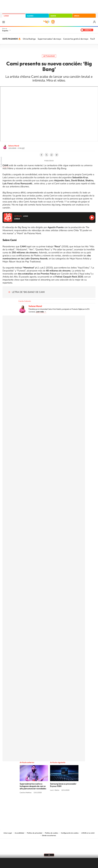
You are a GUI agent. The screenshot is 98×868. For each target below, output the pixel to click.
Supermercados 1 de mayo (49, 39)
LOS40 (6, 16)
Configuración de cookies (70, 833)
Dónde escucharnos (49, 836)
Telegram (57, 155)
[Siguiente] (94, 39)
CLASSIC (30, 16)
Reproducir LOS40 (92, 218)
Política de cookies (52, 833)
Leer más (40, 312)
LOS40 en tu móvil (88, 833)
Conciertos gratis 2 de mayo (76, 39)
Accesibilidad (19, 833)
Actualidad (49, 56)
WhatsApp (52, 155)
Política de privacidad (34, 833)
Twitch (59, 802)
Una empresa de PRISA (49, 844)
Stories (64, 802)
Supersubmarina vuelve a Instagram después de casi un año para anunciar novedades (33, 786)
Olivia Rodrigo (29, 39)
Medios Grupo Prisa (49, 850)
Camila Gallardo (25, 301)
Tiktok (39, 802)
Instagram (34, 802)
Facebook (41, 155)
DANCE (53, 16)
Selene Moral (14, 146)
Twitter (47, 155)
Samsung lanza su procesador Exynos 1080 (63, 785)
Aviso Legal (8, 833)
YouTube (44, 802)
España (5, 31)
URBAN (77, 16)
